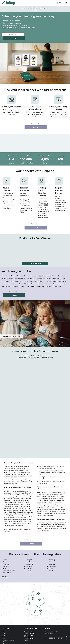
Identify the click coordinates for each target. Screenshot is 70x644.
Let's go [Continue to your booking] (35, 34)
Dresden (29, 550)
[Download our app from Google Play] (30, 633)
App (4, 618)
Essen (51, 550)
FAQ (4, 625)
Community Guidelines (8, 622)
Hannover (29, 548)
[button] (60, 3)
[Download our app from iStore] (20, 633)
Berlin (5, 541)
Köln (5, 550)
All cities (5, 558)
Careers (5, 615)
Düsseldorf (7, 555)
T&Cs (22, 205)
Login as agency (49, 615)
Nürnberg (52, 541)
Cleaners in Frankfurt (29, 618)
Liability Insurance (7, 623)
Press (4, 614)
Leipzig (28, 544)
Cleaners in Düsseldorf (30, 620)
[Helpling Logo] (9, 3)
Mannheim (29, 555)
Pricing (4, 617)
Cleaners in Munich (29, 617)
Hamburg (6, 548)
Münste (51, 552)
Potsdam (6, 544)
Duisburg (52, 546)
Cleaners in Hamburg (29, 615)
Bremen (29, 552)
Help (4, 627)
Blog (4, 620)
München (6, 546)
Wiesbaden (52, 548)
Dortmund (29, 546)
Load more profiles (35, 253)
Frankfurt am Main (9, 552)
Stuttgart (29, 541)
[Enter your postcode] (12, 34)
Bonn (50, 544)
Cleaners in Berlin (28, 614)
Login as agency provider (51, 614)
